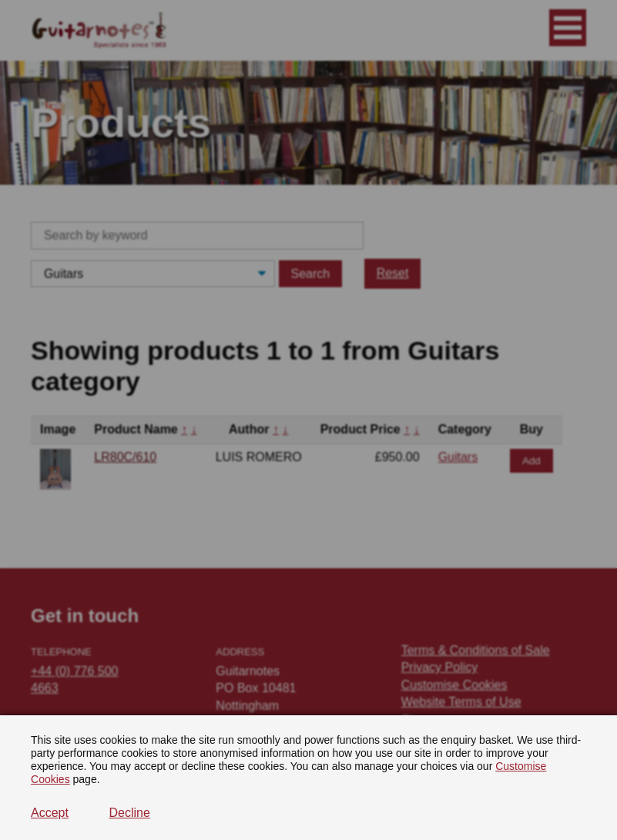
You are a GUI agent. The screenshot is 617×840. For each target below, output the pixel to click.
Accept (50, 813)
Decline (129, 813)
